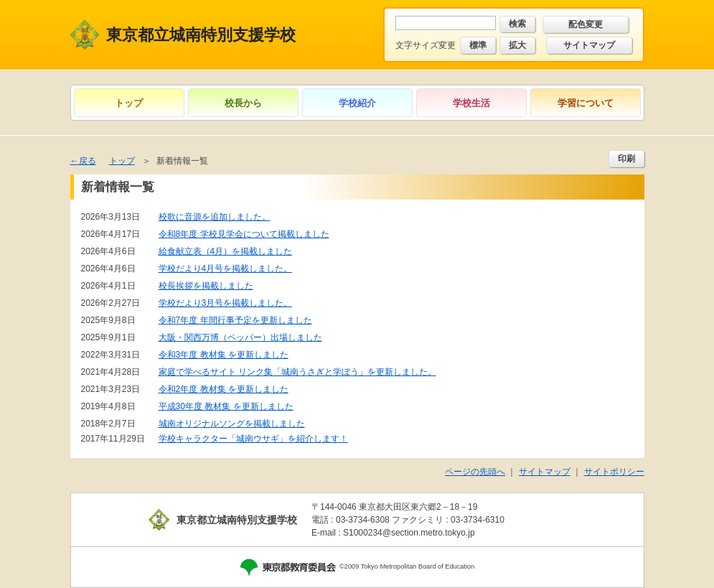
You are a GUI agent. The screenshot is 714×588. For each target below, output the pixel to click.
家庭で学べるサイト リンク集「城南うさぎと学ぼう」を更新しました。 (297, 372)
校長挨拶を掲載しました (206, 286)
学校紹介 (357, 103)
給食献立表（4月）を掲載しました (226, 251)
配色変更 (586, 24)
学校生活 (471, 103)
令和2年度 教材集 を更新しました (224, 389)
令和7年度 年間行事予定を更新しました (235, 320)
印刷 (626, 159)
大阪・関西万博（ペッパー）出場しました (240, 337)
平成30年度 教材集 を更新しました (226, 406)
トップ (129, 103)
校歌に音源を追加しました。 (215, 217)
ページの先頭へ (475, 472)
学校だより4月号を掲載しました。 (226, 269)
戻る (88, 161)
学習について (586, 103)
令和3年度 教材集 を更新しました (224, 355)
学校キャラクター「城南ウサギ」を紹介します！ (253, 439)
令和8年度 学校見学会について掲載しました (244, 234)
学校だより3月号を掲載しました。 (226, 303)
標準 (478, 45)
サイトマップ (589, 45)
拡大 (517, 45)
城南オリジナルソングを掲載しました (232, 424)
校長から (243, 103)
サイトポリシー (614, 472)
